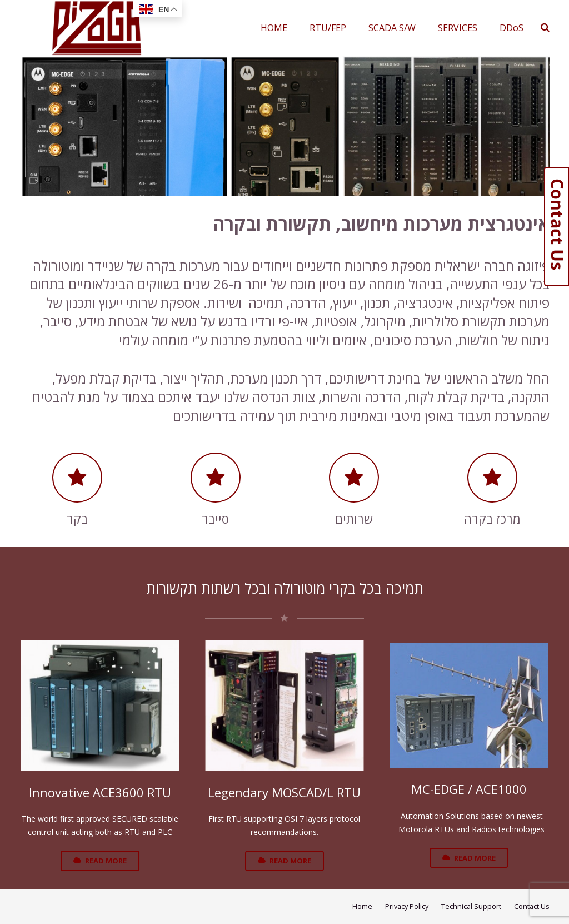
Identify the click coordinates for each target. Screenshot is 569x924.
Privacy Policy (407, 906)
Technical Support (471, 906)
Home (362, 906)
